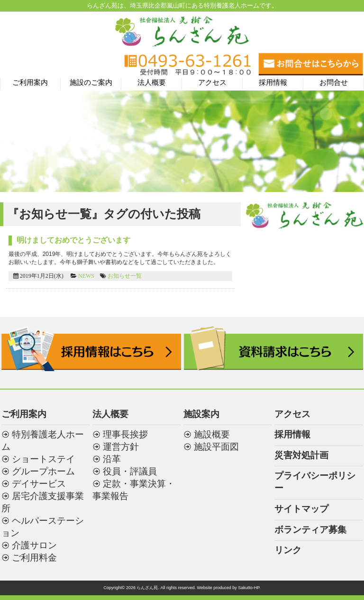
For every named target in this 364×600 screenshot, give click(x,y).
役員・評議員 (130, 471)
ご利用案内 (30, 82)
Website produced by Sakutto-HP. (228, 588)
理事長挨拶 (125, 434)
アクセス (212, 82)
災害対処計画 (301, 455)
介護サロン (34, 545)
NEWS (86, 276)
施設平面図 (216, 447)
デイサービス (39, 484)
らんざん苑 (147, 588)
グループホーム (43, 471)
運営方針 (121, 447)
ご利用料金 (34, 558)
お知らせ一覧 (125, 276)
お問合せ (334, 82)
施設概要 (212, 434)
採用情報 (273, 82)
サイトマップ (301, 509)
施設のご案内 (91, 82)
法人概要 (152, 82)
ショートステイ (43, 459)
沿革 (112, 459)
